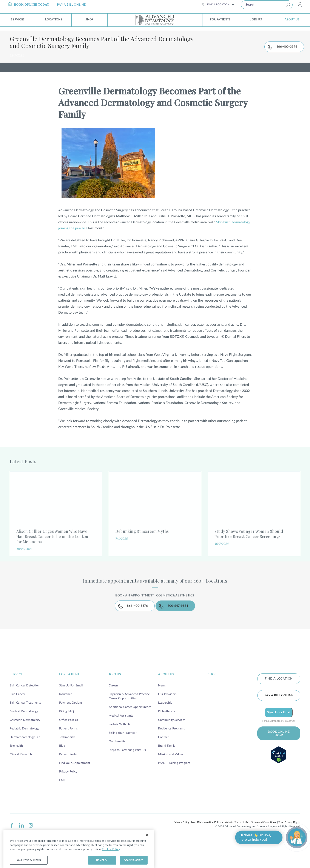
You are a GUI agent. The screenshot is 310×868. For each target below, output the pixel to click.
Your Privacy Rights (289, 850)
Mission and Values (171, 782)
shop (212, 702)
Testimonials (67, 765)
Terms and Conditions (263, 850)
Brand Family (167, 774)
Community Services (172, 748)
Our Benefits (117, 769)
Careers (114, 713)
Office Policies (69, 748)
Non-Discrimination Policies (207, 850)
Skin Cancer (18, 722)
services (17, 702)
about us (166, 702)
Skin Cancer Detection (25, 713)
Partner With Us (119, 752)
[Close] (147, 844)
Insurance (66, 722)
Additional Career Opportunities (130, 735)
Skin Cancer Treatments (25, 731)
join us (115, 702)
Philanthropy (167, 739)
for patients (70, 702)
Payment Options (71, 731)
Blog (62, 774)
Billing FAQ (66, 739)
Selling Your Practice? (123, 761)
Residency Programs (171, 756)
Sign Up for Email (279, 740)
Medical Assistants (121, 743)
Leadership (165, 731)
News (162, 713)
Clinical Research (21, 782)
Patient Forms (68, 756)
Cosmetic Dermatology (25, 748)
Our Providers (167, 722)
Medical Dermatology (24, 739)
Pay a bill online (279, 723)
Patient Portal (68, 782)
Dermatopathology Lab (25, 765)
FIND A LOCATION (279, 706)
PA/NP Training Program (174, 791)
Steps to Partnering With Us (127, 778)
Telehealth (16, 774)
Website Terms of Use (237, 850)
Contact (163, 765)
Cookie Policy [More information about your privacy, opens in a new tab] (111, 858)
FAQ (62, 808)
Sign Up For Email (71, 713)
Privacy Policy (68, 799)
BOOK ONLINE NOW (279, 762)
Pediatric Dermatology (24, 756)
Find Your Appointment (75, 791)
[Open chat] (297, 837)
